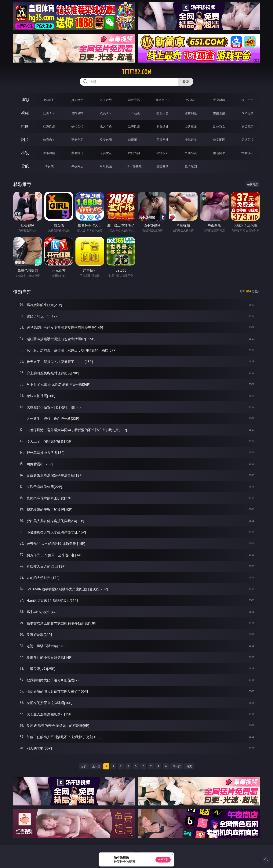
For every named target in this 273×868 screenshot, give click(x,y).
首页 (84, 766)
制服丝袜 (162, 126)
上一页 (96, 766)
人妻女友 (106, 153)
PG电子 (49, 100)
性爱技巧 (247, 153)
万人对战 (106, 100)
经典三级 (191, 126)
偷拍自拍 (77, 126)
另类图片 (247, 140)
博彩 (25, 100)
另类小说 (191, 153)
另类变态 (247, 126)
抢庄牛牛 (247, 100)
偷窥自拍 (49, 140)
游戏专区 (134, 100)
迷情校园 (162, 153)
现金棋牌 (219, 100)
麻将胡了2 (162, 100)
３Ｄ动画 (134, 113)
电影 (25, 126)
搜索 (186, 82)
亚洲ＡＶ (49, 113)
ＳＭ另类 (247, 113)
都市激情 (49, 153)
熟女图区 (219, 140)
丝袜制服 (191, 113)
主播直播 (219, 113)
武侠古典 (134, 153)
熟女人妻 (162, 113)
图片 (25, 140)
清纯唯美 (191, 140)
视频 (25, 113)
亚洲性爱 (49, 126)
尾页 (189, 766)
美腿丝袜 (162, 140)
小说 (25, 153)
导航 (25, 166)
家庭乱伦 (77, 153)
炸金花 (191, 100)
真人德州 (77, 100)
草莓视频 (106, 166)
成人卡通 (106, 126)
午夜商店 (77, 166)
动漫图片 (134, 140)
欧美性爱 (134, 126)
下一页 (177, 766)
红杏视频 (162, 166)
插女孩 (49, 166)
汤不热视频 (134, 166)
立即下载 (163, 860)
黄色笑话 (219, 153)
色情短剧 (191, 166)
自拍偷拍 (77, 113)
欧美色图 (106, 140)
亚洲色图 (77, 140)
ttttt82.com (136, 72)
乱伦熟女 (219, 126)
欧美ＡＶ (106, 113)
